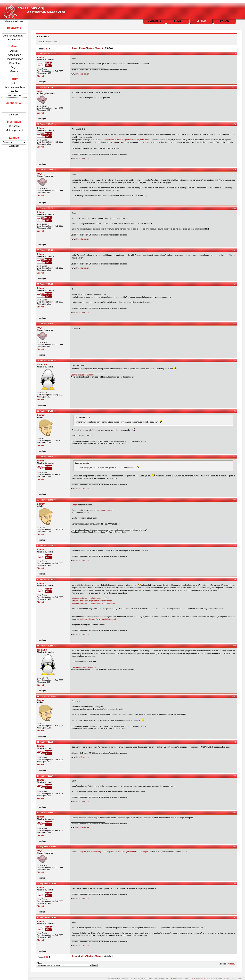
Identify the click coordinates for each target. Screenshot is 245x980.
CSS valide (198, 978)
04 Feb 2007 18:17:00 (46, 124)
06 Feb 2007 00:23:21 (46, 208)
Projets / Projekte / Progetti (91, 48)
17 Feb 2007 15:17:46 (46, 776)
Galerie (14, 71)
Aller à (67, 964)
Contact (239, 978)
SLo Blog (15, 63)
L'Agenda (225, 21)
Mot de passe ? (15, 130)
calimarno (42, 365)
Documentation (15, 59)
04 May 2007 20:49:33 (46, 883)
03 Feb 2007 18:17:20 (46, 53)
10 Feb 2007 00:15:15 (46, 546)
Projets (15, 67)
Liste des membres (15, 87)
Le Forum (201, 21)
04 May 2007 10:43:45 (46, 847)
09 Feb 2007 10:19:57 (46, 324)
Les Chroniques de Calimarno (83, 375)
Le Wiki (178, 21)
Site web (41, 76)
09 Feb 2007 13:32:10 (46, 360)
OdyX (40, 91)
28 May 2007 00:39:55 (46, 917)
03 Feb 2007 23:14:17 (46, 87)
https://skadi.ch (83, 74)
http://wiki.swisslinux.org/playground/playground (96, 619)
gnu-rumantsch (107, 510)
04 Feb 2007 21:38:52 (46, 170)
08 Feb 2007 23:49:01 (46, 250)
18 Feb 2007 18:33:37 (46, 813)
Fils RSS (229, 978)
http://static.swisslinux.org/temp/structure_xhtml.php (126, 140)
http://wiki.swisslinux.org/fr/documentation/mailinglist (93, 603)
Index (15, 83)
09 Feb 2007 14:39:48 (46, 411)
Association (15, 55)
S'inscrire (14, 126)
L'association (154, 21)
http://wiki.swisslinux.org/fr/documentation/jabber (92, 601)
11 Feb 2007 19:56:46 (46, 696)
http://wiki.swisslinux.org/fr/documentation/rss (90, 598)
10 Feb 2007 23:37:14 (46, 579)
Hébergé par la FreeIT (214, 978)
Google (75, 505)
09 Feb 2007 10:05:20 (46, 284)
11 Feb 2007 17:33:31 (46, 646)
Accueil (14, 51)
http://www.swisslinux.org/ (91, 852)
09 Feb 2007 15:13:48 (46, 457)
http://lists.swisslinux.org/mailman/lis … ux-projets (128, 852)
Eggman (41, 415)
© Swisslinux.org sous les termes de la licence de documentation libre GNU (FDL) (139, 978)
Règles (15, 91)
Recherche (15, 95)
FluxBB (232, 964)
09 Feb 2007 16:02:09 (46, 500)
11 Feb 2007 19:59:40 (46, 742)
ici (85, 510)
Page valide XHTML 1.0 (182, 978)
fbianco (41, 57)
